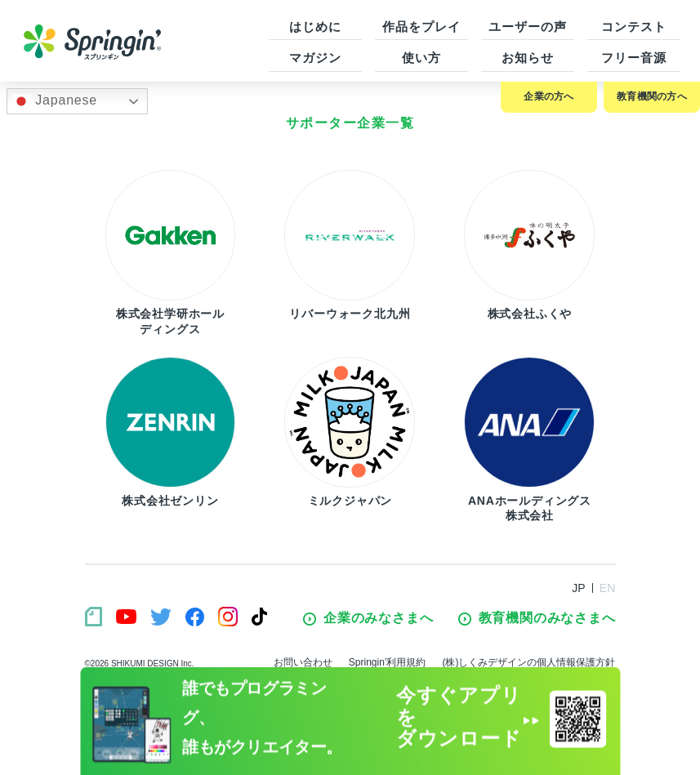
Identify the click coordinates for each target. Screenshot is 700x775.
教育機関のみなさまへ (537, 618)
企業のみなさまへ (368, 618)
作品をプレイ (421, 27)
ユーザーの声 (527, 27)
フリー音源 (634, 58)
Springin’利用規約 (388, 662)
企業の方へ (548, 96)
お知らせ (528, 58)
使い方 (421, 58)
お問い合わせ (303, 662)
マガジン (315, 58)
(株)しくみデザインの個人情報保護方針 (529, 662)
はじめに (315, 27)
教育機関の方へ (652, 96)
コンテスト (634, 27)
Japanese (54, 101)
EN (608, 588)
